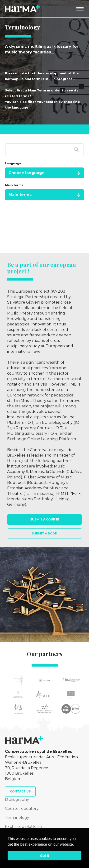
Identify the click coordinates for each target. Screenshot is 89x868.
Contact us (20, 791)
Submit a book (44, 533)
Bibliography (17, 799)
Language (13, 163)
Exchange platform (23, 827)
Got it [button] (45, 856)
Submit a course (45, 519)
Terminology (17, 818)
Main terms (14, 185)
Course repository (22, 808)
